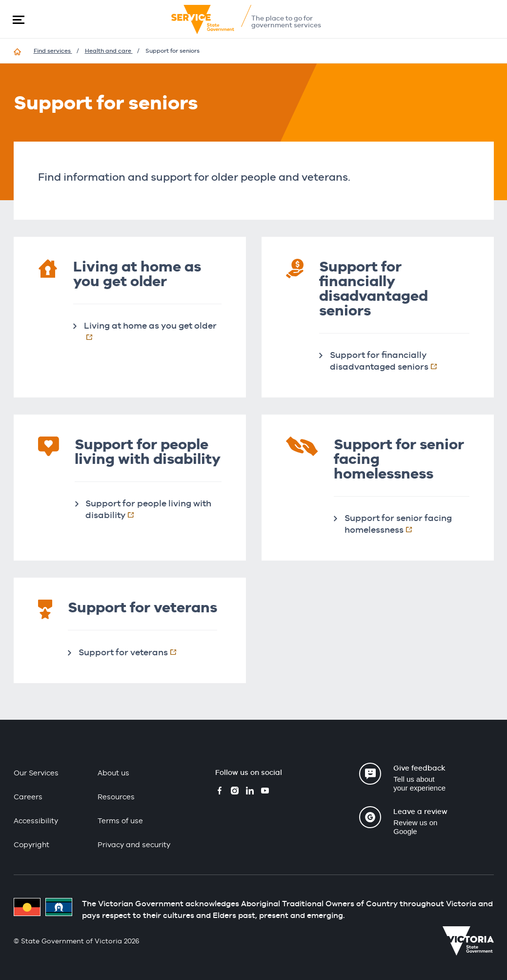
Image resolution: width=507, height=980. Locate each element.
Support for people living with (148, 509)
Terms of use (120, 821)
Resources (116, 797)
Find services (53, 51)
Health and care (109, 51)
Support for (132, 652)
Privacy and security (134, 844)
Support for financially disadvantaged (400, 361)
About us (113, 773)
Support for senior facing (404, 524)
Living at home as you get (153, 331)
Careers (28, 797)
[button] (19, 20)
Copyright (31, 844)
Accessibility (36, 821)
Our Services (36, 773)
